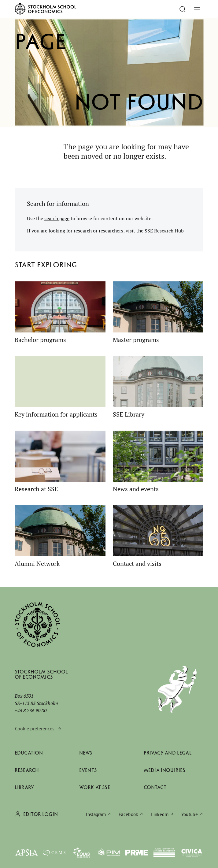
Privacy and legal (168, 753)
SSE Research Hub (164, 231)
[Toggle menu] (197, 9)
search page (57, 218)
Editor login (41, 814)
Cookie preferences (35, 729)
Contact (155, 787)
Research (27, 770)
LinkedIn (159, 814)
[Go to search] (183, 9)
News (86, 753)
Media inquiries (164, 770)
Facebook (128, 814)
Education (29, 753)
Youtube (190, 814)
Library (24, 787)
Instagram (96, 814)
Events (88, 770)
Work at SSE (95, 787)
